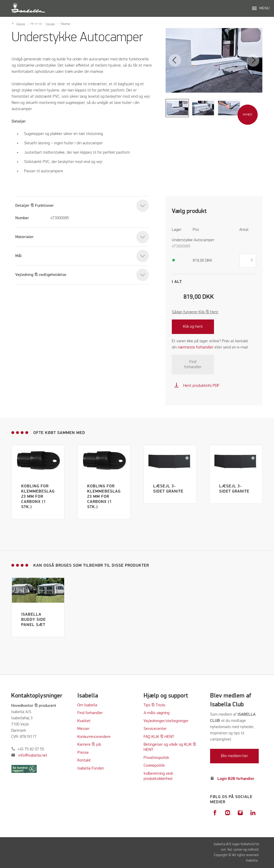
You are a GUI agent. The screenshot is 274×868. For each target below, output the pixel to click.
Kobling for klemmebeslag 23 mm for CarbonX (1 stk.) (38, 497)
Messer (83, 729)
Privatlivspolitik (156, 758)
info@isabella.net (33, 756)
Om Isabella (87, 705)
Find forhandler (193, 365)
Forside (50, 24)
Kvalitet (84, 721)
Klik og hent (193, 327)
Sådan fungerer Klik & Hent (195, 312)
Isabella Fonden (91, 769)
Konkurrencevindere (94, 737)
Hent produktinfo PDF (197, 386)
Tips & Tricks (154, 705)
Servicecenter (155, 729)
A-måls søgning (157, 713)
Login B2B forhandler (236, 779)
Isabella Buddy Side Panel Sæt (34, 620)
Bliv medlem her (234, 756)
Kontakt (84, 760)
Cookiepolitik (154, 766)
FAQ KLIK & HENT (159, 737)
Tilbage (21, 24)
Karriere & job (89, 745)
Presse (83, 753)
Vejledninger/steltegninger (166, 721)
